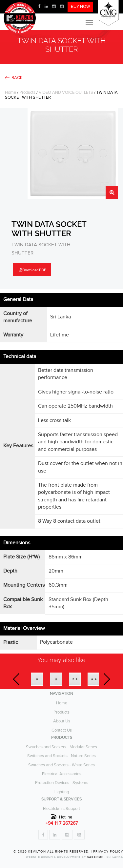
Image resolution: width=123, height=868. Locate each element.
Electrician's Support (61, 809)
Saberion (96, 857)
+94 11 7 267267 (62, 823)
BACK (17, 78)
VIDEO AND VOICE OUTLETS (66, 93)
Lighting (62, 792)
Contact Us (62, 730)
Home (10, 93)
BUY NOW (80, 7)
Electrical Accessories (62, 774)
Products (27, 93)
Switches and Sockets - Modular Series (61, 747)
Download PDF (32, 270)
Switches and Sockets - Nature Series (61, 756)
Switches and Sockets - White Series (61, 765)
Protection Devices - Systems (62, 783)
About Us (62, 721)
